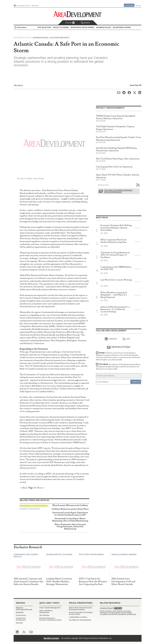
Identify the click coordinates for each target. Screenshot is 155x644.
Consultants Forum (23, 6)
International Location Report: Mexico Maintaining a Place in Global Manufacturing (70, 520)
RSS (126, 339)
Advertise (35, 6)
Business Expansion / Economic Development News (50, 619)
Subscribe (129, 5)
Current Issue (21, 615)
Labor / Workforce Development (46, 611)
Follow (70, 23)
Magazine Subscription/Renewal (24, 609)
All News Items (103, 185)
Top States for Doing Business (80, 620)
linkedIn (111, 339)
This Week (118, 367)
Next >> (41, 488)
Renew (138, 6)
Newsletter (20, 612)
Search (86, 23)
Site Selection (44, 615)
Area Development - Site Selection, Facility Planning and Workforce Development (78, 14)
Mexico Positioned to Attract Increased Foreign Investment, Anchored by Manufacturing (70, 527)
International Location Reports (51, 38)
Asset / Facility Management (50, 608)
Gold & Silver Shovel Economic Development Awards (80, 609)
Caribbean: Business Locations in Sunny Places (70, 509)
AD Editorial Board (122, 27)
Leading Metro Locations (78, 617)
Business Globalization (30, 509)
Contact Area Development (21, 619)
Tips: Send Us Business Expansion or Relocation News (118, 191)
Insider (118, 356)
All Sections (22, 27)
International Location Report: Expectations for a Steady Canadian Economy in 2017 (70, 514)
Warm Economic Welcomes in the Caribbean (70, 505)
